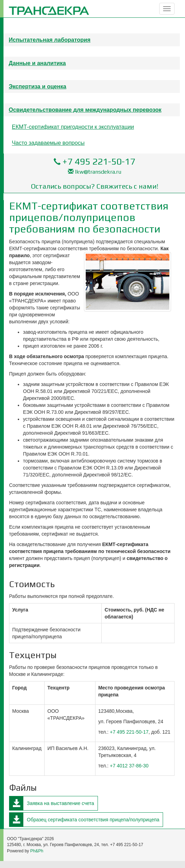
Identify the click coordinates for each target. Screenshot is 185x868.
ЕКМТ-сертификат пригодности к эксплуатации (73, 127)
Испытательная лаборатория (50, 40)
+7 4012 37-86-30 (129, 766)
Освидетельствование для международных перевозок (85, 110)
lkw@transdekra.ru (98, 172)
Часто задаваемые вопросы (48, 143)
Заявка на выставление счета (60, 803)
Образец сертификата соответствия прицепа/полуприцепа (93, 820)
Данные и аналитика (37, 63)
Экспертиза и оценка (37, 86)
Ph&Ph (37, 851)
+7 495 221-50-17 (99, 161)
